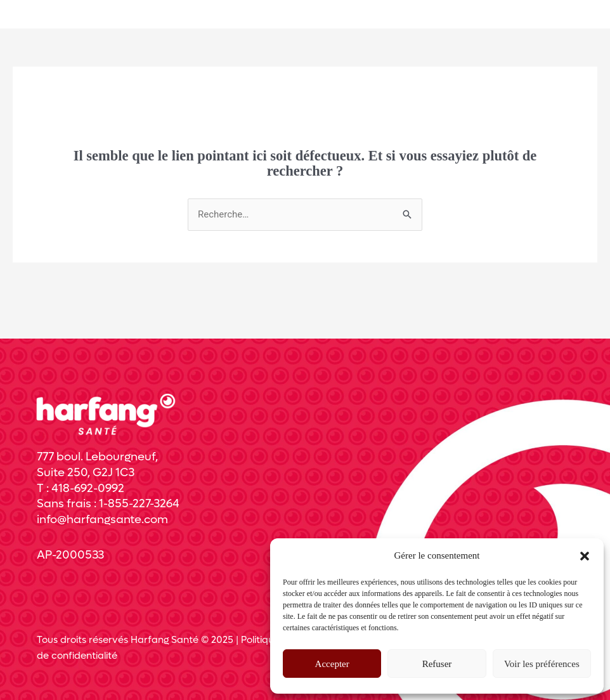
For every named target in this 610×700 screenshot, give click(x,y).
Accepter (332, 664)
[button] (585, 556)
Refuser (437, 664)
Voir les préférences (542, 664)
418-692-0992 (88, 489)
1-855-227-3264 (139, 504)
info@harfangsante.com (102, 520)
